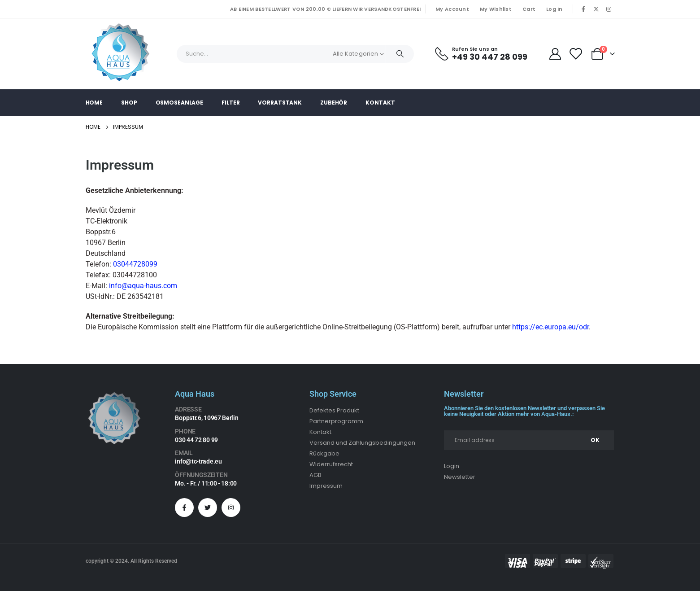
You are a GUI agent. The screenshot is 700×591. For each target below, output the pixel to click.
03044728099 (135, 264)
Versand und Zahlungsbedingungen (362, 443)
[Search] (400, 54)
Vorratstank (280, 103)
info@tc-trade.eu (198, 461)
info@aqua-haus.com (143, 286)
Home (94, 103)
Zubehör (334, 103)
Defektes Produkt (334, 410)
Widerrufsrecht (331, 464)
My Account (452, 9)
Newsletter (460, 477)
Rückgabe (324, 453)
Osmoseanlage (180, 103)
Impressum (326, 486)
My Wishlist (496, 9)
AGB (315, 475)
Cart (529, 9)
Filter (230, 103)
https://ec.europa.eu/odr (550, 327)
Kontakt (380, 103)
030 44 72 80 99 (196, 440)
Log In (554, 9)
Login (452, 466)
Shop (129, 103)
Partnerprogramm (336, 421)
